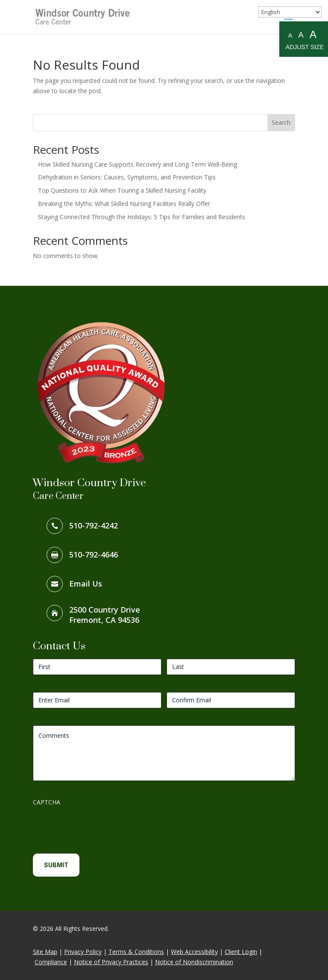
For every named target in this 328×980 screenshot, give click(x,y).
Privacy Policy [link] (83, 952)
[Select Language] (290, 12)
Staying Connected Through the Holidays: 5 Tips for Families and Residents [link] (142, 217)
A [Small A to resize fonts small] (290, 35)
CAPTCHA (47, 802)
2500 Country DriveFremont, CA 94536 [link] (105, 615)
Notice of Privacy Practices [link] (111, 962)
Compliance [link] (51, 962)
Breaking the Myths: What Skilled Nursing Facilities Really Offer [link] (124, 204)
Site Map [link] (45, 952)
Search (281, 122)
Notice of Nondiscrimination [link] (194, 962)
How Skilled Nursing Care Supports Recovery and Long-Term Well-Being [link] (138, 164)
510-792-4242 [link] (94, 525)
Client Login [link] (241, 952)
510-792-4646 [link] (94, 555)
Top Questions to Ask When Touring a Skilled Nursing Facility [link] (122, 190)
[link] (83, 16)
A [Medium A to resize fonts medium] (301, 35)
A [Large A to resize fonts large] (313, 34)
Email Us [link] (86, 584)
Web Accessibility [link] (194, 952)
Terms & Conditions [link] (136, 952)
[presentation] (98, 827)
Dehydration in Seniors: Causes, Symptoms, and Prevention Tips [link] (127, 177)
